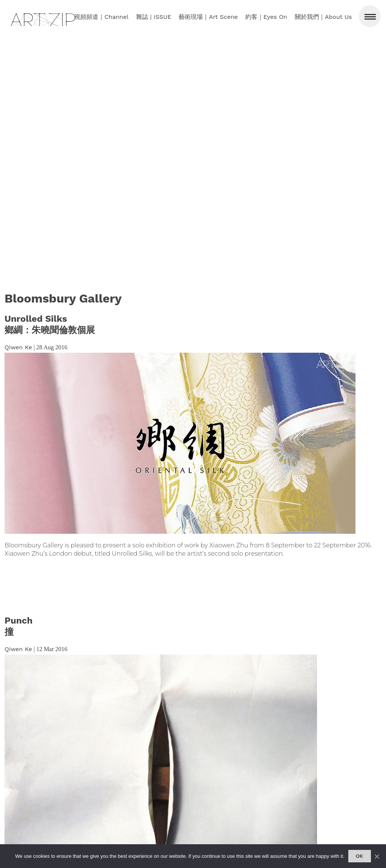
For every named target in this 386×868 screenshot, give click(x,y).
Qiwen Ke (18, 347)
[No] (377, 856)
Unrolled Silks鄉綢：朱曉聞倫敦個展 (50, 324)
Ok (360, 856)
